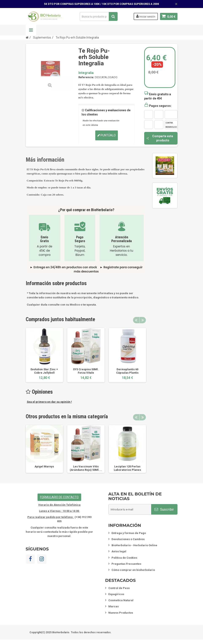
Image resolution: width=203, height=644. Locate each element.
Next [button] (143, 320)
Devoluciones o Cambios (128, 539)
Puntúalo (107, 135)
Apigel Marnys (44, 466)
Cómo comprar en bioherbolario (133, 570)
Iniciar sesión (146, 16)
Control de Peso (119, 588)
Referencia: (86, 77)
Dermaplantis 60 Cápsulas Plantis (127, 371)
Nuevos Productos (121, 613)
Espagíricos (116, 594)
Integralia (86, 73)
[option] (44, 355)
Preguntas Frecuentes (126, 564)
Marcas (114, 606)
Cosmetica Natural (121, 600)
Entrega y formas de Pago (129, 533)
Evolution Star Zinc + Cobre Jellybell (44, 371)
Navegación (31, 30)
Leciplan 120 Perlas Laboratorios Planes (127, 468)
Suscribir (164, 509)
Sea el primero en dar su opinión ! (49, 402)
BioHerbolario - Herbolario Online (134, 545)
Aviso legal (119, 551)
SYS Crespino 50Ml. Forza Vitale (86, 371)
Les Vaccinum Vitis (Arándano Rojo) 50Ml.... (86, 468)
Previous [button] (136, 320)
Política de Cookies (124, 558)
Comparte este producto (160, 138)
